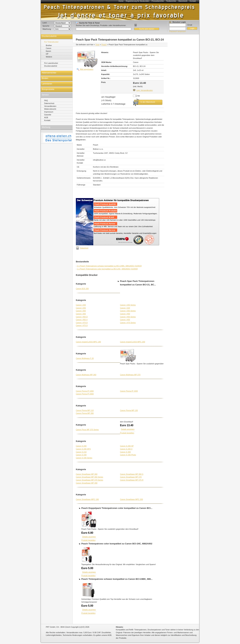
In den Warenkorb (148, 102)
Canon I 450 (125, 314)
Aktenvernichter (49, 73)
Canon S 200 (81, 446)
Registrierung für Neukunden (138, 1)
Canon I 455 (125, 320)
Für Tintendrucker (51, 42)
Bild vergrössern (87, 69)
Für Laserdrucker (51, 63)
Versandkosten (50, 106)
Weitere (49, 57)
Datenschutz (49, 103)
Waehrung (47, 29)
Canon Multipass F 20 (85, 358)
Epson (48, 51)
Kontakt (193, 1)
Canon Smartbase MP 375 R (132, 480)
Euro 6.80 (87, 533)
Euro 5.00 (87, 568)
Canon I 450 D (82, 317)
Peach (104, 45)
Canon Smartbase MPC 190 (87, 499)
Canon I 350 (81, 311)
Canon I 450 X (82, 320)
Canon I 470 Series (128, 323)
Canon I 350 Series (128, 311)
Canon (48, 48)
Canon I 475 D (82, 325)
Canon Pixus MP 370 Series (87, 430)
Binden (45, 78)
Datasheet (84, 248)
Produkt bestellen (127, 433)
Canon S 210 (81, 452)
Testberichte (171, 1)
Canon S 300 (125, 452)
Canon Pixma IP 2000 (85, 394)
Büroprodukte (48, 89)
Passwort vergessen (178, 31)
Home (121, 1)
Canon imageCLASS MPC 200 (132, 342)
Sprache (46, 26)
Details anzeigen (128, 429)
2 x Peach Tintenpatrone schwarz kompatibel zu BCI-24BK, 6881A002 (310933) (109, 266)
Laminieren (47, 84)
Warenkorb (183, 1)
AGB (46, 117)
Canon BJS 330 (82, 289)
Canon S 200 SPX (83, 449)
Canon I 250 (81, 305)
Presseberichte (158, 1)
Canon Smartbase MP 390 (87, 483)
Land (44, 23)
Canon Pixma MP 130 (129, 410)
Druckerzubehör (49, 36)
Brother (49, 45)
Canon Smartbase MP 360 (87, 474)
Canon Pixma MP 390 (85, 413)
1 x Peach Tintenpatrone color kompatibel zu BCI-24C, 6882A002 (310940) (107, 269)
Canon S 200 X (126, 449)
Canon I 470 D (82, 323)
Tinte (97, 45)
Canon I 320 (125, 308)
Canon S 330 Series (84, 458)
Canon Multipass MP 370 (130, 375)
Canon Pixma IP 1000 (85, 391)
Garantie (48, 115)
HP (47, 54)
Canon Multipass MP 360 (86, 375)
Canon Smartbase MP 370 (131, 477)
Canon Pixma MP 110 (85, 410)
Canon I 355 (81, 314)
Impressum (49, 112)
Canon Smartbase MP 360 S (132, 474)
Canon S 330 (81, 455)
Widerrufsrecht (50, 109)
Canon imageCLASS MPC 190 (88, 342)
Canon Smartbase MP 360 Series (89, 477)
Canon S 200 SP (127, 446)
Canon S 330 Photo (128, 455)
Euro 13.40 (127, 425)
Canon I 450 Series (128, 317)
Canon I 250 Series (128, 305)
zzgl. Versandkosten (144, 90)
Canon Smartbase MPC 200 (131, 499)
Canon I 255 (81, 308)
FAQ (46, 100)
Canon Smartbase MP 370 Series (89, 480)
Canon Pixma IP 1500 (129, 391)
